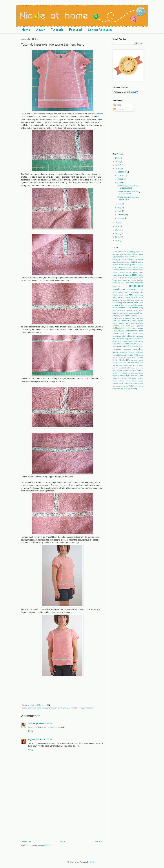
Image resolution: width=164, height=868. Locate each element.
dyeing (141, 275)
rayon (137, 339)
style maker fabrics (120, 370)
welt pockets (117, 386)
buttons (124, 259)
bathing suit (139, 252)
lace (66, 708)
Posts (118, 105)
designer (122, 272)
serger (141, 346)
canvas (130, 259)
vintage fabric (131, 381)
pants (115, 323)
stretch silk (126, 368)
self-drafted (127, 346)
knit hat (131, 305)
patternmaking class (134, 331)
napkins (121, 318)
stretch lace (117, 368)
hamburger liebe (118, 283)
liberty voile (121, 310)
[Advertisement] (62, 817)
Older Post (98, 841)
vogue (121, 383)
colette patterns (130, 265)
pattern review (125, 328)
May (120, 208)
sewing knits (133, 355)
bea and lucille (118, 254)
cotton (141, 265)
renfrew (125, 341)
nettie (133, 318)
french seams (138, 278)
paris (128, 323)
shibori (120, 358)
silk (120, 360)
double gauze (132, 272)
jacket (141, 297)
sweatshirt (126, 373)
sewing (86, 708)
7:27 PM (49, 740)
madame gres (127, 313)
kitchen (121, 305)
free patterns (129, 278)
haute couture (124, 292)
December (122, 172)
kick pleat (131, 300)
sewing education (120, 352)
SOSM (115, 252)
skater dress (122, 363)
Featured (75, 30)
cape (136, 259)
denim (136, 270)
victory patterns (119, 381)
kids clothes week (131, 303)
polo (137, 336)
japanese (116, 300)
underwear (132, 378)
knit (126, 305)
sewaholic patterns (122, 350)
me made (136, 313)
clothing (134, 262)
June (120, 204)
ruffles (115, 344)
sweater (140, 370)
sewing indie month (120, 355)
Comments (120, 110)
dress (135, 275)
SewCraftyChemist (36, 723)
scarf (123, 344)
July (119, 183)
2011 (118, 237)
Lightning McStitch (36, 740)
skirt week (135, 363)
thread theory (118, 376)
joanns (122, 300)
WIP (119, 252)
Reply (31, 731)
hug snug (121, 297)
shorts (115, 360)
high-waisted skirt (137, 292)
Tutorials (57, 30)
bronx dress (129, 257)
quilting (126, 339)
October (121, 175)
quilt (121, 339)
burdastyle (116, 259)
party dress (125, 326)
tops (128, 375)
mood (141, 315)
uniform (140, 378)
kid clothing (139, 300)
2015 (118, 223)
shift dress (127, 358)
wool (132, 386)
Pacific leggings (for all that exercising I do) (128, 187)
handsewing (132, 290)
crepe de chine (132, 267)
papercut (122, 323)
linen (81, 708)
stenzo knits (128, 365)
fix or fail (121, 278)
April (120, 211)
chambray (120, 262)
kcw (126, 300)
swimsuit (134, 373)
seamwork (117, 346)
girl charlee (132, 280)
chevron (127, 262)
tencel (141, 373)
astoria (129, 252)
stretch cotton (138, 365)
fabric (115, 278)
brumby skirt (139, 257)
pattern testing (118, 331)
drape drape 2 (118, 275)
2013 (118, 230)
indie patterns (132, 297)
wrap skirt (116, 389)
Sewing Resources (100, 30)
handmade (130, 283)
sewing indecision (136, 352)
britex (30, 708)
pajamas (133, 321)
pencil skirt (126, 333)
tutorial (92, 708)
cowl (124, 267)
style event (139, 368)
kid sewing (117, 303)
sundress (133, 370)
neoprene (128, 318)
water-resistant (138, 383)
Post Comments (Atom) (42, 846)
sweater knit (117, 373)
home (131, 295)
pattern (134, 326)
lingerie (115, 313)
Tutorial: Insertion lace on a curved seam (128, 198)
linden (136, 310)
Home (26, 30)
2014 (118, 226)
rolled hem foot (138, 341)
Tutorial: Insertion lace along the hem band (129, 193)
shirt (134, 357)
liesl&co (129, 310)
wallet (130, 383)
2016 (118, 169)
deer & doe (129, 270)
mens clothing (131, 315)
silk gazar (135, 360)
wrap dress (139, 386)
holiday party (123, 295)
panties (140, 321)
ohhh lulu (116, 321)
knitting (140, 305)
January (121, 218)
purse (118, 339)
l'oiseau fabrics (118, 308)
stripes (133, 368)
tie (124, 376)
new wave (140, 318)
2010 (118, 241)
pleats (133, 336)
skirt (129, 363)
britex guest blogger (40, 708)
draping (128, 275)
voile (126, 383)
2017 (118, 165)
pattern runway (138, 328)
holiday (115, 295)
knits (135, 305)
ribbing (130, 341)
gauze (125, 280)
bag (134, 252)
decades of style (119, 270)
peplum (135, 334)
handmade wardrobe (56, 708)
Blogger (93, 862)
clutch (121, 265)
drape (141, 272)
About (40, 30)
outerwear (125, 321)
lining (120, 313)
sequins (135, 346)
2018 (118, 162)
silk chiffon (126, 360)
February (121, 215)
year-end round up (130, 389)
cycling (141, 267)
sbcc (119, 344)
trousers (134, 376)
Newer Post (26, 841)
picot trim (124, 336)
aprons (124, 252)
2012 (118, 234)
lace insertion (73, 708)
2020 (118, 158)
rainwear (131, 339)
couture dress (117, 267)
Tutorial (99, 114)
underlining (122, 378)
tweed (115, 378)
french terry (117, 280)
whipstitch (126, 386)
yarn (122, 389)
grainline (140, 280)
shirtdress (140, 358)
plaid (129, 336)
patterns (116, 333)
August (121, 179)
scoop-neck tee (130, 344)
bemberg (128, 254)
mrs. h (115, 318)
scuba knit (140, 344)
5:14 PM (49, 723)
